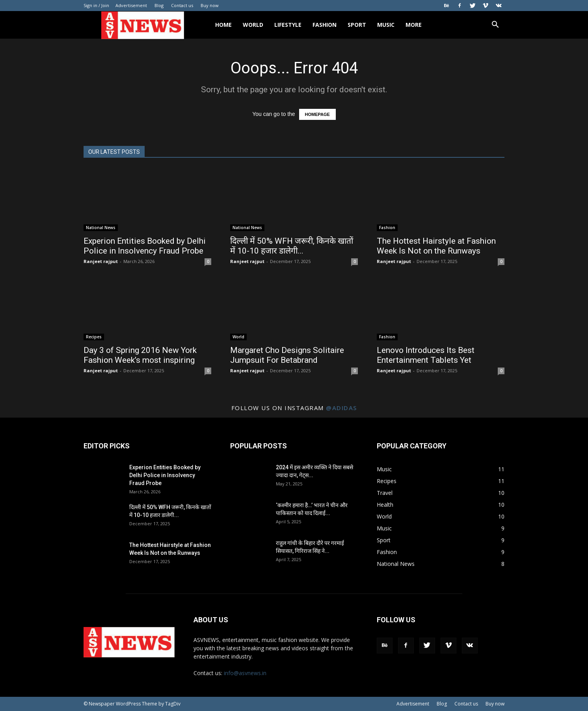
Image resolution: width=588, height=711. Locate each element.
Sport (357, 25)
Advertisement (131, 5)
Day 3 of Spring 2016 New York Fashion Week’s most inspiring (140, 355)
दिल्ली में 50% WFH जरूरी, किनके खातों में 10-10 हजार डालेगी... (292, 246)
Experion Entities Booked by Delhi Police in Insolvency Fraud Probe (145, 246)
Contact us (182, 5)
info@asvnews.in (245, 673)
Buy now (210, 5)
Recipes (94, 337)
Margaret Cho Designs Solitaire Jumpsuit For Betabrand (287, 355)
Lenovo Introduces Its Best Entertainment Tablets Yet (426, 355)
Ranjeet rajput (101, 261)
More (414, 25)
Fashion (325, 25)
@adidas (341, 408)
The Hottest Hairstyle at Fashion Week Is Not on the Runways (436, 246)
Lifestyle (288, 25)
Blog (159, 5)
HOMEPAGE (317, 114)
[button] (495, 25)
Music (386, 25)
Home (223, 25)
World (253, 25)
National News (101, 228)
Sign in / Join (96, 5)
